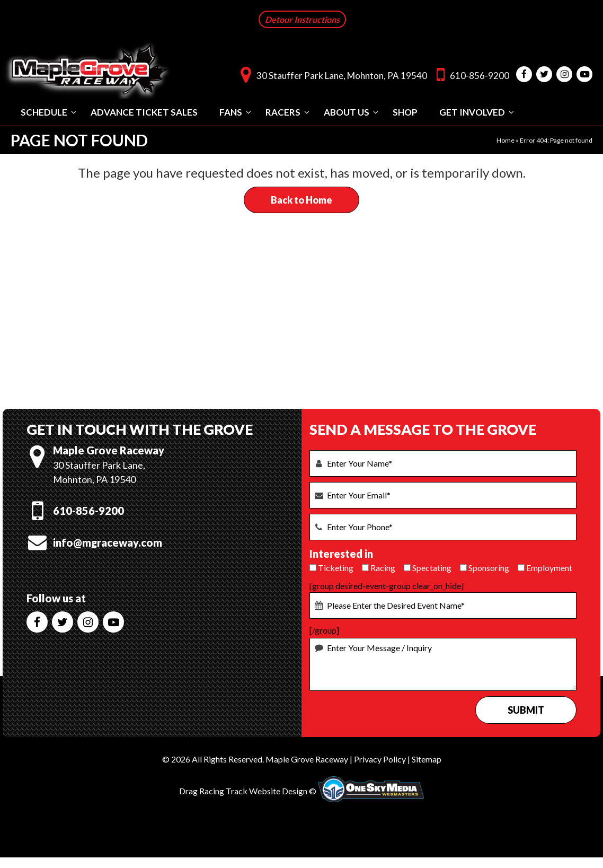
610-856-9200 (470, 73)
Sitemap (427, 758)
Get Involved (472, 111)
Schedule (44, 111)
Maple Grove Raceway (307, 758)
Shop (405, 111)
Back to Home (301, 199)
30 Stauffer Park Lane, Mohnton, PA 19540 (331, 73)
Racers (283, 111)
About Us (347, 111)
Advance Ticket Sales (144, 111)
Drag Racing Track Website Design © (248, 790)
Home (506, 139)
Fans (231, 111)
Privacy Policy (380, 758)
